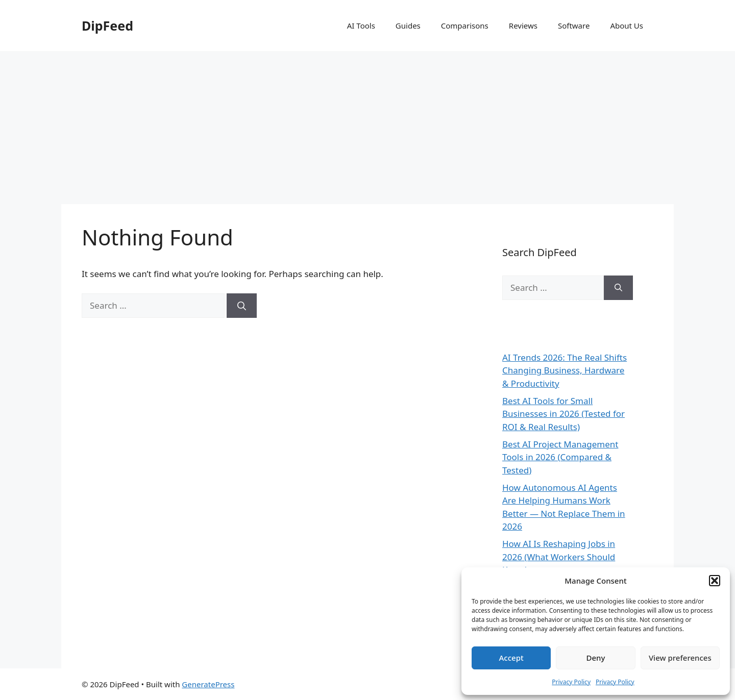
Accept (511, 658)
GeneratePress (208, 684)
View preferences (680, 658)
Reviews (523, 26)
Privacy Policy (571, 682)
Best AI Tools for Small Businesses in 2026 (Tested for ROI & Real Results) (563, 414)
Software (574, 26)
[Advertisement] (367, 128)
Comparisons (465, 26)
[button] (715, 581)
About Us (627, 26)
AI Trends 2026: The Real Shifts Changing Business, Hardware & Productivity (565, 370)
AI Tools (361, 26)
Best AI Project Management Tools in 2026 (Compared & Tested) (560, 457)
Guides (408, 26)
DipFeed (107, 26)
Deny (596, 658)
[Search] (242, 306)
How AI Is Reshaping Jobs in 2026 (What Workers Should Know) (559, 557)
